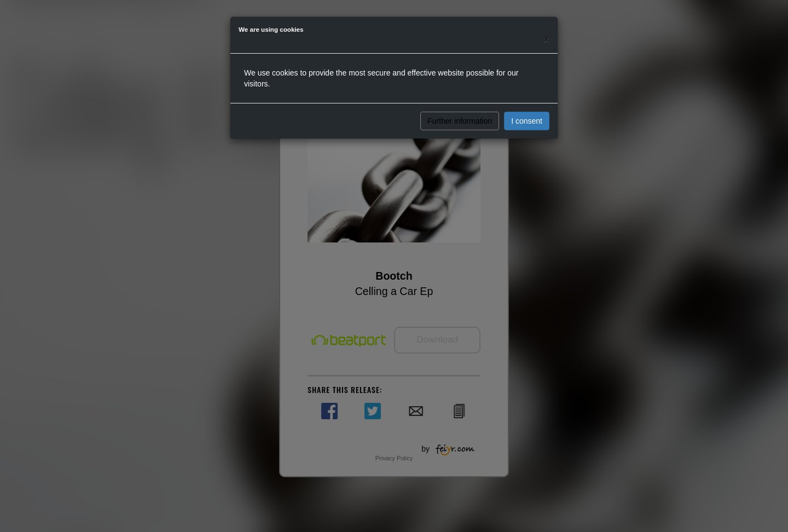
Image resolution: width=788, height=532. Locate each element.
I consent (527, 121)
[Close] (546, 39)
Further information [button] (460, 121)
